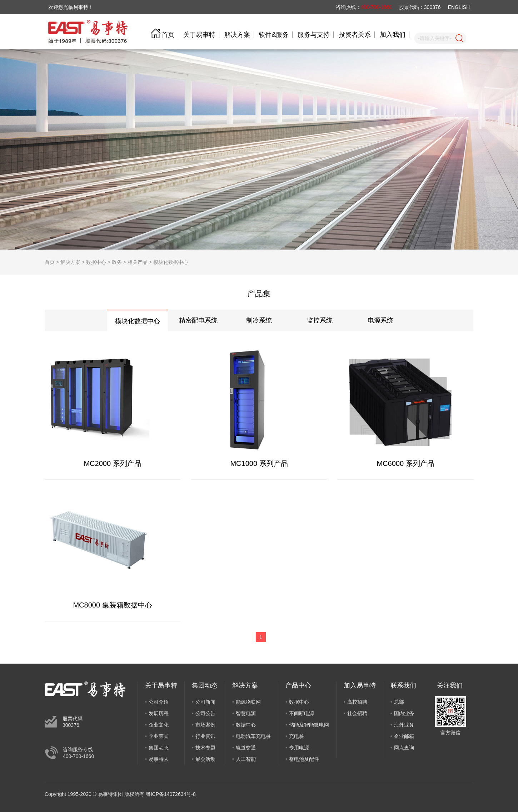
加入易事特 (360, 685)
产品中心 (298, 685)
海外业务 (404, 725)
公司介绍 (159, 702)
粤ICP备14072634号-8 (171, 794)
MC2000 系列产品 (112, 463)
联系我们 (403, 685)
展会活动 (205, 759)
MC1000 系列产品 (259, 463)
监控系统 (320, 320)
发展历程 (159, 713)
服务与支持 (314, 35)
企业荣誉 (159, 736)
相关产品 (138, 262)
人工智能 (246, 759)
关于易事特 (199, 35)
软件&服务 (274, 35)
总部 (399, 702)
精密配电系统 (198, 320)
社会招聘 (357, 713)
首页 (168, 35)
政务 (117, 262)
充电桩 (297, 736)
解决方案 (237, 35)
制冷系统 (259, 320)
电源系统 (380, 320)
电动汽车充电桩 (253, 736)
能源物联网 (248, 702)
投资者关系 (355, 35)
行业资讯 (205, 736)
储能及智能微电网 (309, 725)
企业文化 (159, 725)
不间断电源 (302, 713)
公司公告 (205, 713)
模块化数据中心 (171, 262)
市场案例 (205, 725)
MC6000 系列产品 (405, 463)
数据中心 (96, 262)
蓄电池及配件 (304, 759)
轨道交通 (246, 748)
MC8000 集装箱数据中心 (112, 605)
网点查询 (404, 748)
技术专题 (205, 748)
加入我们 (393, 35)
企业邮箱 (404, 736)
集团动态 (159, 748)
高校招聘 (357, 702)
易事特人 (159, 759)
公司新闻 (205, 702)
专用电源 (299, 748)
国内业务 (404, 713)
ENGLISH (459, 7)
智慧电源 (246, 713)
